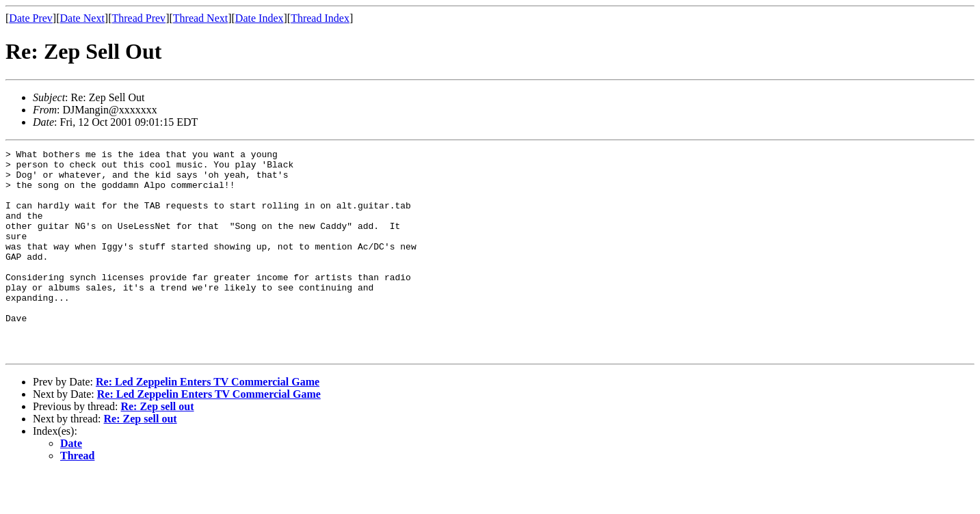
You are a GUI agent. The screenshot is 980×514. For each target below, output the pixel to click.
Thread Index (320, 18)
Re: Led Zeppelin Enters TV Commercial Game (208, 423)
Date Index (260, 18)
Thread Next (200, 18)
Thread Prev (138, 18)
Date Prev (31, 18)
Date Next (82, 18)
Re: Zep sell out (157, 447)
